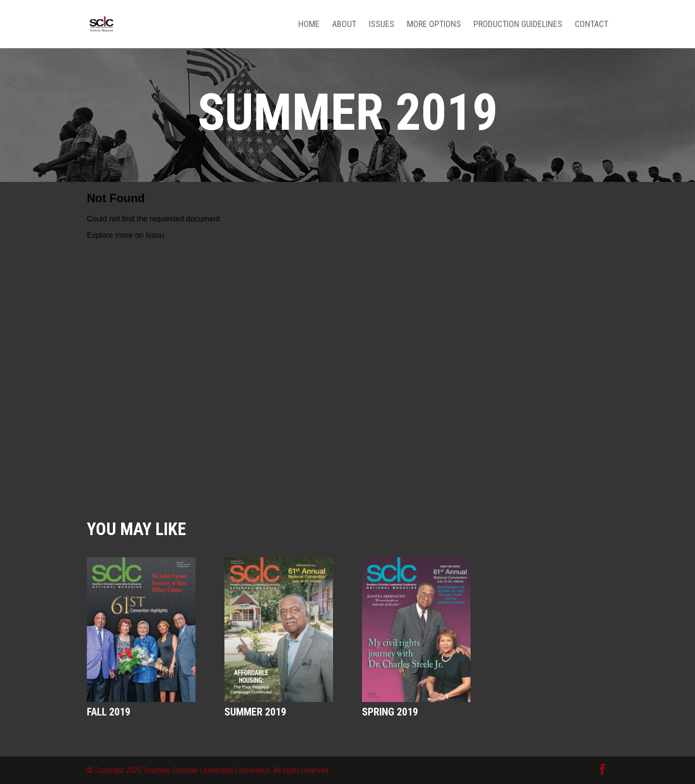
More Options (434, 25)
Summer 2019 (255, 712)
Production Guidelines (518, 25)
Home (309, 25)
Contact (591, 25)
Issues (382, 25)
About (344, 25)
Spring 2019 (390, 712)
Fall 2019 (109, 712)
